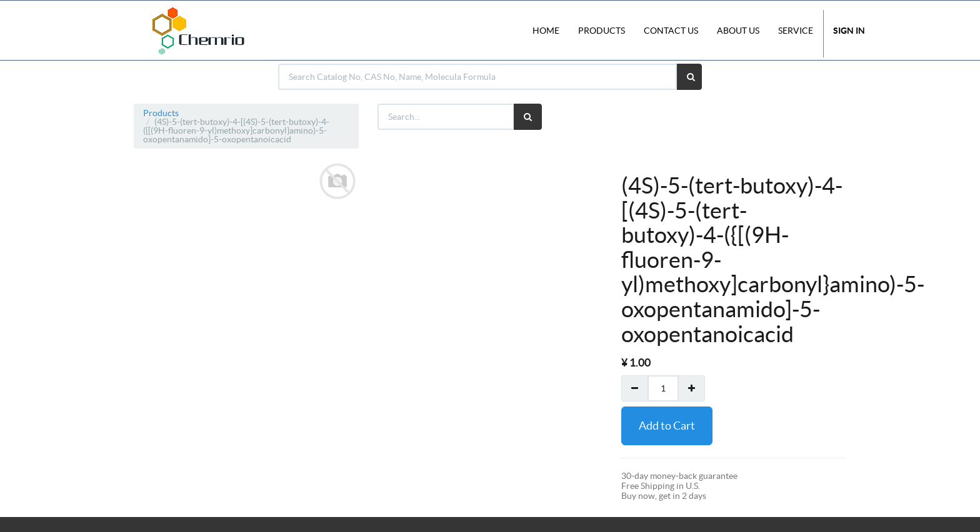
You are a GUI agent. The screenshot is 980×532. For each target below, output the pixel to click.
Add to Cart (667, 426)
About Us (738, 31)
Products (161, 113)
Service (796, 31)
